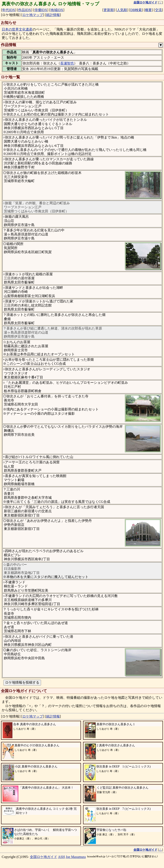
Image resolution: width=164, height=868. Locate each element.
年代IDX (9, 10)
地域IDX (57, 10)
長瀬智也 (67, 63)
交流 (158, 10)
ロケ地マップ (33, 15)
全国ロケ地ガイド (44, 857)
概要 (148, 10)
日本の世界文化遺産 (17, 29)
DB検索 (136, 10)
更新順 (109, 10)
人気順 (122, 10)
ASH (61, 857)
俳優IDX (41, 10)
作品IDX (25, 10)
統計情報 (53, 15)
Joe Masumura (76, 857)
